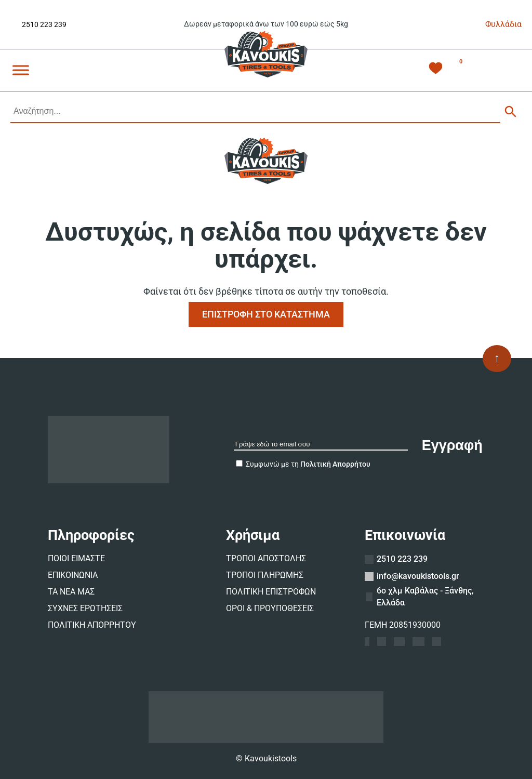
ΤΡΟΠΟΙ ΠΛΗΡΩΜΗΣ (265, 575)
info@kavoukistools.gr (418, 576)
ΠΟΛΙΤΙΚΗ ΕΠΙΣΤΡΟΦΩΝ (271, 592)
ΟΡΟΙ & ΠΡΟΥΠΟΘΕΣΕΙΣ (270, 608)
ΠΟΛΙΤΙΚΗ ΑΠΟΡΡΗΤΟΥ (92, 625)
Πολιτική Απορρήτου (335, 464)
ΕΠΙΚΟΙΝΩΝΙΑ (73, 575)
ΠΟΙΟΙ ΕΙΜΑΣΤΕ (76, 558)
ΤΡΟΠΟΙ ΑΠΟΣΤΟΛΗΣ (266, 558)
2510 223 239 (44, 24)
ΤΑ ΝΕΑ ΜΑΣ (71, 592)
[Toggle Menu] (21, 70)
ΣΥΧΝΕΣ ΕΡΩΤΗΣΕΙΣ (85, 608)
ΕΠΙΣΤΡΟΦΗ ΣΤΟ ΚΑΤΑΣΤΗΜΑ (266, 314)
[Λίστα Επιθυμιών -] (436, 70)
